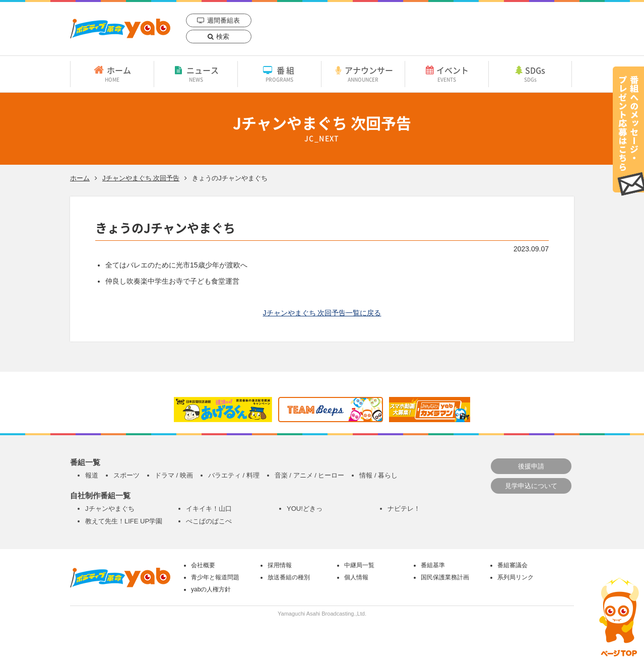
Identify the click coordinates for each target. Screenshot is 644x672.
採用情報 (280, 565)
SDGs (530, 74)
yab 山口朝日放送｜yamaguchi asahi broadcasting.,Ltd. (120, 28)
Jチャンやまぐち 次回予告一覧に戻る (322, 313)
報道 (92, 475)
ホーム (112, 74)
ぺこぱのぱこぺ (209, 521)
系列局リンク (516, 577)
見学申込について (531, 486)
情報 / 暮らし (378, 475)
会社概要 (203, 565)
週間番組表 (223, 20)
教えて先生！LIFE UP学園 (124, 521)
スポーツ (126, 475)
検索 (223, 37)
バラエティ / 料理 (234, 475)
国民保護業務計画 (445, 577)
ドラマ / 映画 (174, 475)
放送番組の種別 (289, 577)
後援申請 (531, 466)
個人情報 (356, 577)
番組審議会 (512, 565)
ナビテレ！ (404, 509)
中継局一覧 (359, 565)
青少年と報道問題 (215, 577)
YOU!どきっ (305, 509)
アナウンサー (363, 74)
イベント (447, 74)
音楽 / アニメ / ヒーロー (310, 475)
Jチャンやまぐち (110, 509)
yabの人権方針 (211, 589)
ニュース (196, 74)
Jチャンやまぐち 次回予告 (141, 178)
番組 (279, 74)
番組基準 (433, 565)
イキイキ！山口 (209, 509)
